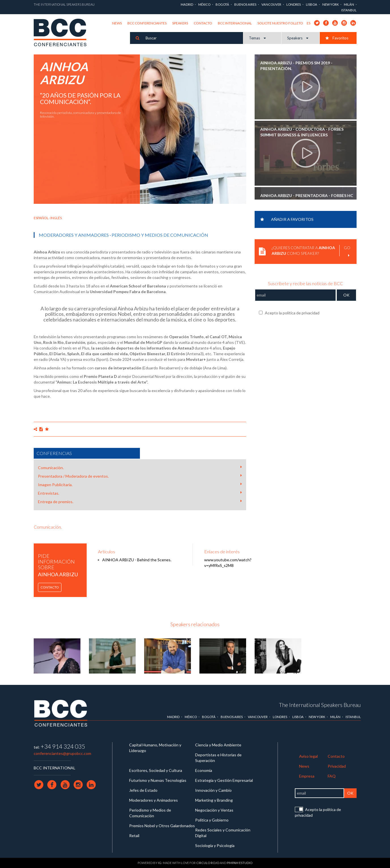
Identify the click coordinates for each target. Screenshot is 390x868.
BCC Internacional (235, 23)
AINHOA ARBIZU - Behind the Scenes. (137, 560)
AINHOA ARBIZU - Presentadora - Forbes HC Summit (307, 198)
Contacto (203, 23)
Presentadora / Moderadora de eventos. (140, 476)
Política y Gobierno (212, 820)
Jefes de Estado (143, 790)
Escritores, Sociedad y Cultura (156, 770)
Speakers (180, 23)
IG (160, 863)
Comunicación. (140, 467)
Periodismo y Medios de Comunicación (160, 235)
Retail (134, 836)
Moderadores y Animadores (74, 235)
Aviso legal (308, 756)
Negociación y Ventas (214, 810)
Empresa (307, 776)
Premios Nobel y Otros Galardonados (162, 826)
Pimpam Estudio (240, 863)
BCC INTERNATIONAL (55, 768)
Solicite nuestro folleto (280, 23)
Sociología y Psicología (215, 845)
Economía (204, 770)
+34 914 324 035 (63, 746)
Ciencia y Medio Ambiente (218, 745)
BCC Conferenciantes (147, 23)
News (117, 23)
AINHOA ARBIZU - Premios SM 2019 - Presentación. (296, 66)
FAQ (332, 776)
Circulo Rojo (208, 863)
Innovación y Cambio (213, 790)
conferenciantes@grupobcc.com (62, 753)
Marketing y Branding (214, 800)
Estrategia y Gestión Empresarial (224, 780)
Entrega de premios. (140, 501)
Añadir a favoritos (287, 219)
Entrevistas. (140, 493)
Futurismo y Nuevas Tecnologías (158, 780)
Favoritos (337, 38)
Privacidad (337, 766)
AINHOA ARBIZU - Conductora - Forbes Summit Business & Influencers (302, 132)
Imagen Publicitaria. (140, 484)
